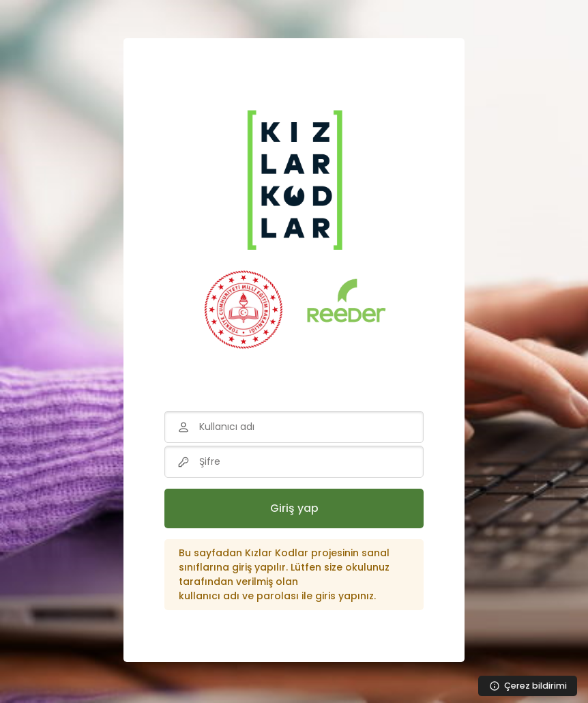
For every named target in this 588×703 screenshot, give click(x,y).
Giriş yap (294, 508)
